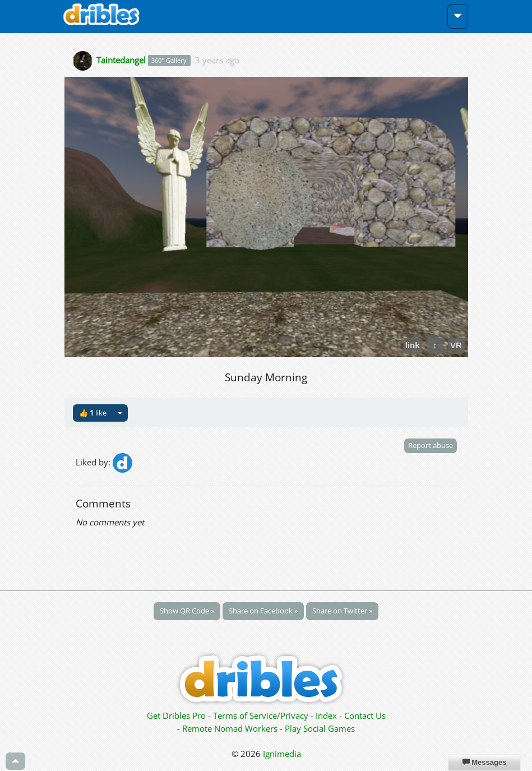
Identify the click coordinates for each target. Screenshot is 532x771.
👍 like (93, 413)
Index (326, 715)
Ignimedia (282, 754)
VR (456, 345)
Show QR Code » (187, 611)
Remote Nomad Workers (231, 728)
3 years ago (217, 59)
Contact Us (365, 715)
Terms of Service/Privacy (261, 715)
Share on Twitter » (342, 611)
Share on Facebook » (263, 611)
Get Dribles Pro (177, 715)
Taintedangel (121, 59)
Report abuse (431, 445)
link (413, 345)
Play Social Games (320, 728)
